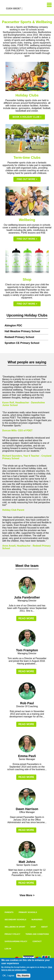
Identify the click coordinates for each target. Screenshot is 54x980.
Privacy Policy (12, 934)
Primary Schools (28, 912)
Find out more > (27, 179)
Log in (8, 949)
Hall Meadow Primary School (22, 331)
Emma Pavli (27, 756)
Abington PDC (13, 326)
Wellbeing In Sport (15, 927)
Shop (33, 927)
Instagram (28, 9)
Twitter (31, 9)
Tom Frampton (27, 650)
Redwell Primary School (19, 337)
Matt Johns (27, 862)
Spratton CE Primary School (22, 343)
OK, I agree (8, 976)
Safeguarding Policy (16, 941)
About (44, 927)
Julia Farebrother (27, 597)
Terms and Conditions (37, 934)
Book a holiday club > (27, 117)
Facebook (24, 9)
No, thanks (23, 976)
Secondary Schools (15, 920)
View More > (27, 895)
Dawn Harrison (27, 809)
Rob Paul (27, 703)
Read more (26, 618)
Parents (9, 912)
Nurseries (37, 920)
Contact (37, 941)
